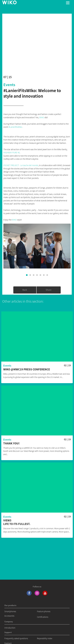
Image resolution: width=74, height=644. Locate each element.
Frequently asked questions (16, 638)
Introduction (10, 628)
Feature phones (44, 611)
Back (25, 290)
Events (9, 85)
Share (49, 290)
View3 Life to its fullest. (17, 522)
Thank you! (11, 443)
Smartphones (10, 611)
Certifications (43, 617)
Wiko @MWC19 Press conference (27, 369)
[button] (27, 275)
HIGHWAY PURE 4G (12, 153)
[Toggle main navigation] (68, 3)
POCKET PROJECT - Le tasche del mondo (21, 165)
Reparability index (45, 638)
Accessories (9, 616)
